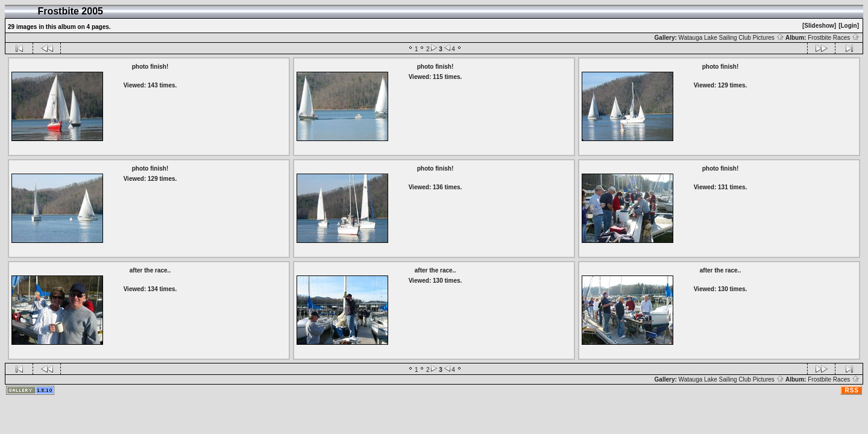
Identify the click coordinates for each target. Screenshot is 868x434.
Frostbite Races (834, 38)
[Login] (849, 26)
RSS (852, 390)
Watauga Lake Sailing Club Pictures (731, 38)
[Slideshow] (819, 26)
